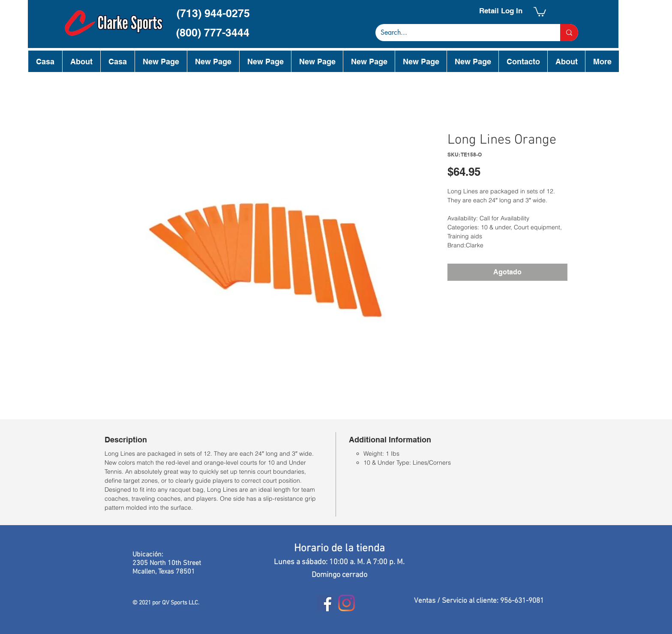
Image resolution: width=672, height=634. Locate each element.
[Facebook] (325, 603)
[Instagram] (346, 603)
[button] (540, 11)
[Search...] (461, 33)
